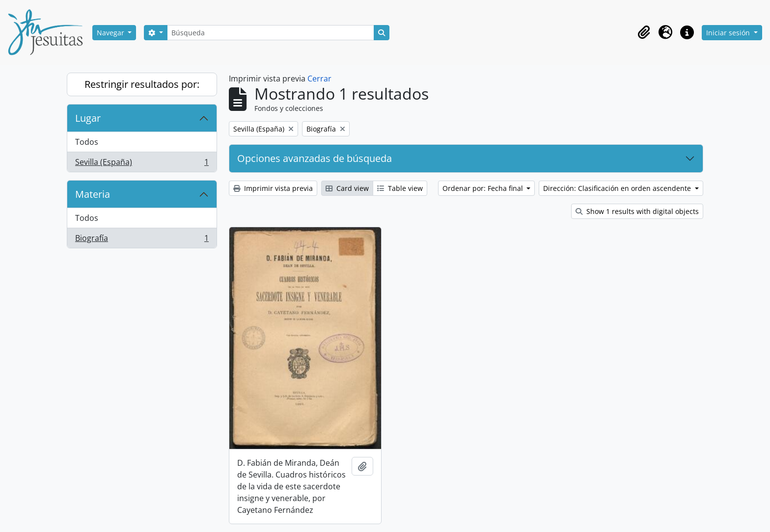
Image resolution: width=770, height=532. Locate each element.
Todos (87, 142)
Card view (347, 188)
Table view (400, 188)
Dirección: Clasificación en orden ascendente (618, 188)
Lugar (88, 118)
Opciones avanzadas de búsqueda (315, 158)
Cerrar (319, 79)
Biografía (142, 240)
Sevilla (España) (142, 164)
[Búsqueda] (271, 33)
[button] (644, 32)
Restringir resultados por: (142, 84)
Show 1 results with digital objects (637, 211)
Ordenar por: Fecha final (484, 188)
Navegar (111, 33)
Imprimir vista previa (273, 188)
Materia (93, 194)
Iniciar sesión (729, 33)
